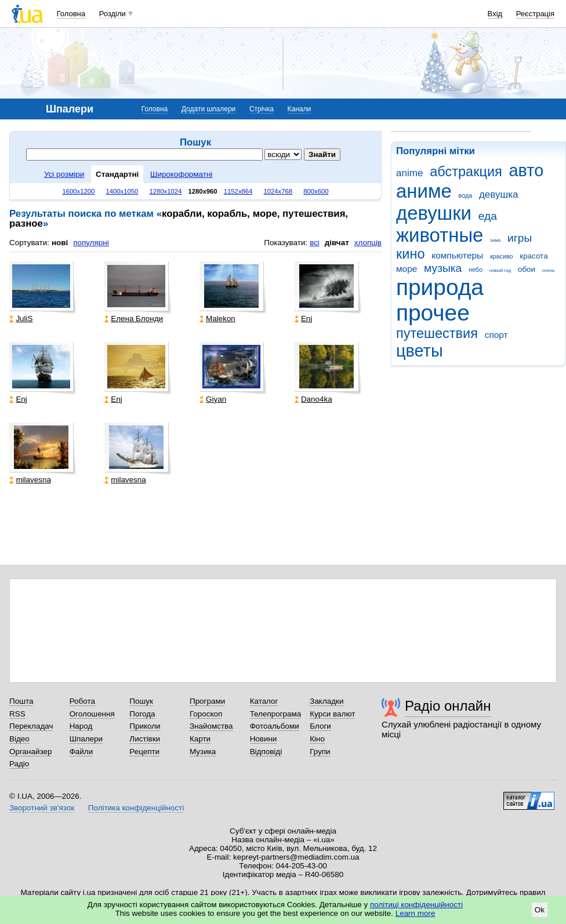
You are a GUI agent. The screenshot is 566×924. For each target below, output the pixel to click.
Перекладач (31, 726)
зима (495, 240)
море (407, 269)
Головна (71, 14)
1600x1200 (79, 191)
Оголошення (92, 714)
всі (315, 243)
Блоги (320, 726)
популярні (91, 243)
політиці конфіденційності (416, 905)
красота (534, 256)
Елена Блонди (134, 319)
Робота (82, 701)
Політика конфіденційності (136, 808)
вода (466, 195)
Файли (81, 752)
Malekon (217, 319)
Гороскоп (206, 714)
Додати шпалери (208, 109)
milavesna (30, 480)
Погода (142, 714)
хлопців (368, 243)
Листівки (145, 739)
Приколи (145, 726)
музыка (443, 268)
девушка (499, 194)
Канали (300, 109)
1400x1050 (122, 191)
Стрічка (262, 109)
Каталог (264, 701)
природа (440, 287)
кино (411, 254)
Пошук (141, 701)
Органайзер (30, 752)
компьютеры (457, 255)
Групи (320, 752)
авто (527, 170)
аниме (424, 191)
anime (409, 173)
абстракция (466, 172)
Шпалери (86, 739)
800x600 (316, 191)
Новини (264, 739)
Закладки (326, 701)
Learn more (416, 913)
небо (476, 270)
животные (440, 235)
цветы (420, 351)
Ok (540, 910)
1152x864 (238, 191)
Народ (81, 726)
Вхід (495, 14)
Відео (19, 739)
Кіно (317, 739)
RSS (17, 714)
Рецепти (144, 752)
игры (520, 238)
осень (549, 270)
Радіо (19, 764)
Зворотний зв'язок (42, 808)
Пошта (21, 701)
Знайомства (211, 726)
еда (488, 216)
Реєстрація (535, 14)
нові (60, 243)
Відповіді (266, 752)
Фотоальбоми (275, 726)
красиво (502, 256)
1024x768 (278, 191)
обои (527, 269)
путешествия (437, 333)
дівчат (337, 243)
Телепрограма (276, 714)
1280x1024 (165, 191)
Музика (203, 752)
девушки (434, 213)
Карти (200, 739)
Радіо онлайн (448, 706)
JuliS (21, 319)
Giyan (213, 399)
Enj (303, 319)
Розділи (113, 14)
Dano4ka (313, 399)
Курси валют (332, 714)
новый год (500, 270)
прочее (433, 313)
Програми (207, 701)
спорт (496, 335)
